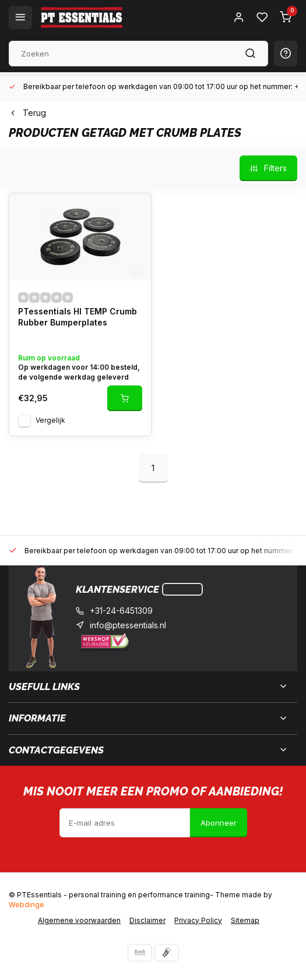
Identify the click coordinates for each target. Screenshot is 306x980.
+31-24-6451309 (121, 611)
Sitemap (245, 920)
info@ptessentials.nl (128, 625)
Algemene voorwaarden (79, 920)
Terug (27, 113)
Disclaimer (147, 920)
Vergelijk (50, 420)
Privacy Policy (198, 920)
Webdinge (27, 905)
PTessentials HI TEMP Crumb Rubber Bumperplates (78, 317)
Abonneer (219, 823)
